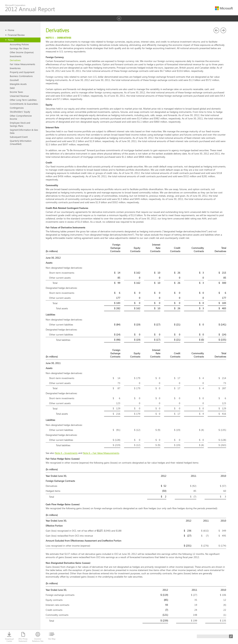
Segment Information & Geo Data (24, 131)
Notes (11, 40)
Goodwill (14, 80)
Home (11, 30)
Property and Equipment (22, 72)
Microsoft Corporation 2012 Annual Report (30, 8)
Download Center (9, 637)
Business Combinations (21, 76)
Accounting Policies (19, 44)
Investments (16, 56)
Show (119, 18)
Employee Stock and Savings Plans (20, 124)
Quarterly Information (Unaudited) (21, 142)
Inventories (15, 68)
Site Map (52, 637)
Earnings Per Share (19, 48)
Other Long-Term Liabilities (23, 100)
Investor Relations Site (38, 637)
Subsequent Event (19, 137)
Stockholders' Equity (20, 112)
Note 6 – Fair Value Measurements (101, 453)
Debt (12, 88)
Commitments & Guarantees (24, 104)
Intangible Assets (18, 84)
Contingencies (17, 108)
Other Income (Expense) (22, 52)
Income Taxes (16, 92)
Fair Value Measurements (22, 64)
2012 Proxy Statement (23, 637)
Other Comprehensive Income (21, 117)
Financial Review (16, 35)
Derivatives (15, 60)
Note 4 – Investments (66, 453)
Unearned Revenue (19, 96)
